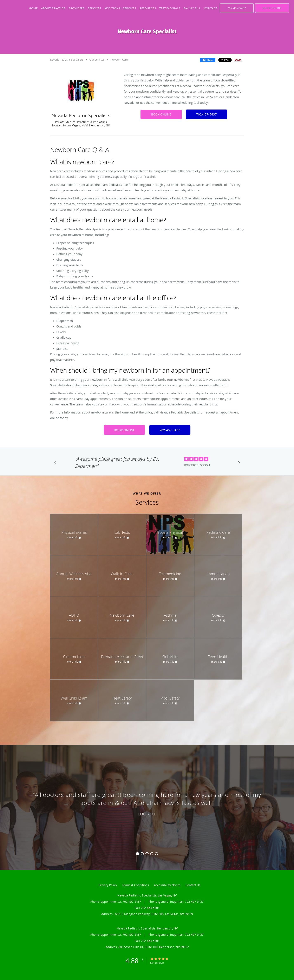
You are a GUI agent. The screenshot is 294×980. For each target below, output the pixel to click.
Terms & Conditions (135, 885)
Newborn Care (119, 60)
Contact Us (193, 885)
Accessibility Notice (167, 885)
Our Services (97, 60)
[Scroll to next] (238, 464)
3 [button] (147, 854)
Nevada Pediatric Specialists (67, 60)
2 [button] (142, 854)
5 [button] (156, 854)
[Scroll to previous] (56, 464)
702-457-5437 (207, 114)
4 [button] (152, 854)
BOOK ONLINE (161, 114)
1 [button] (138, 854)
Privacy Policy (108, 885)
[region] (147, 803)
